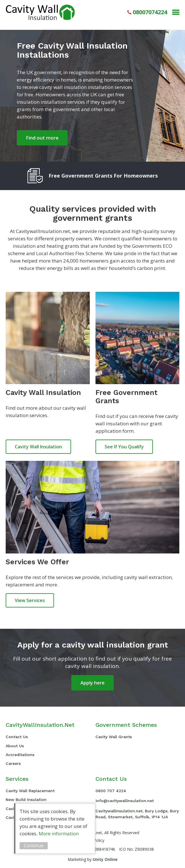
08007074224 (150, 12)
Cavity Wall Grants (114, 737)
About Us (15, 746)
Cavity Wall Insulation (40, 12)
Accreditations (20, 755)
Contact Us (17, 737)
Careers (13, 763)
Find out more (42, 138)
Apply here (92, 683)
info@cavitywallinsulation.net (125, 801)
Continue (34, 846)
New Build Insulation (26, 800)
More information (59, 833)
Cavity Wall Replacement (30, 791)
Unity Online (105, 859)
